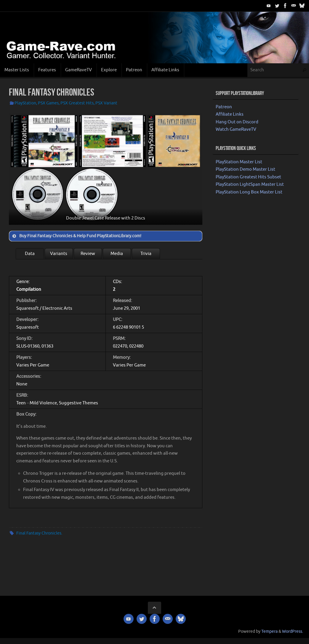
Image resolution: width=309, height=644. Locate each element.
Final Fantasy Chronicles (39, 533)
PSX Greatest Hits (77, 103)
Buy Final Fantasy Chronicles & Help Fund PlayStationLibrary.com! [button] (76, 236)
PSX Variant (106, 103)
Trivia (146, 254)
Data (30, 254)
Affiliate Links (230, 114)
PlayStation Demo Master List (245, 169)
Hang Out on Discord (237, 122)
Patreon (224, 107)
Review (88, 254)
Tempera (269, 631)
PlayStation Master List (239, 162)
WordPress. (293, 631)
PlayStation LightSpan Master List (250, 184)
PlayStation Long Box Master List (249, 192)
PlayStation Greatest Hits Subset (248, 177)
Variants (59, 254)
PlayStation (25, 103)
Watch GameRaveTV (236, 129)
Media (117, 254)
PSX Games (48, 103)
